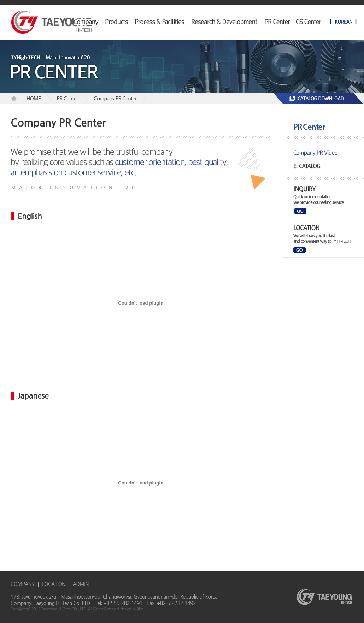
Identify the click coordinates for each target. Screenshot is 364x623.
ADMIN (81, 584)
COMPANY (23, 584)
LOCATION (54, 584)
